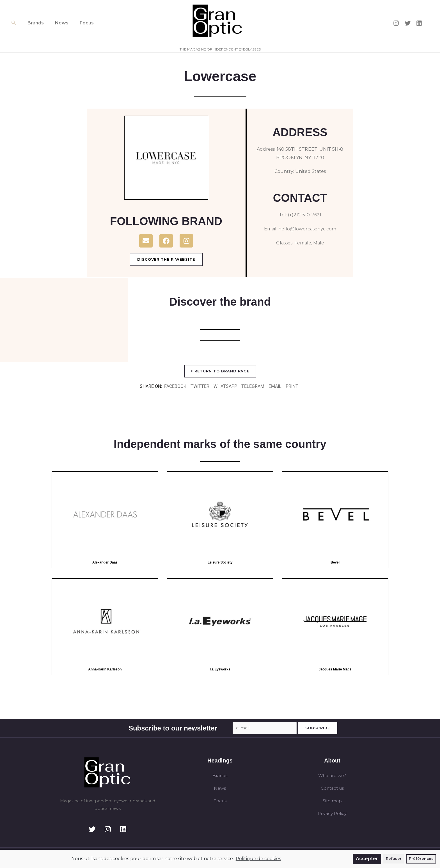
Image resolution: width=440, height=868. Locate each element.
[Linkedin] (419, 23)
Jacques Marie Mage (335, 670)
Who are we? (332, 777)
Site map (332, 802)
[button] (14, 23)
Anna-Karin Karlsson (105, 670)
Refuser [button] (394, 859)
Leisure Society (220, 563)
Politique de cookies (258, 859)
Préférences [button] (421, 859)
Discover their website (166, 259)
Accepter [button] (367, 859)
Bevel (335, 563)
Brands (35, 23)
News (58, 23)
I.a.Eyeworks (220, 670)
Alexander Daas (105, 563)
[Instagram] (396, 23)
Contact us (332, 790)
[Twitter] (408, 23)
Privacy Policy (332, 815)
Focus (81, 23)
